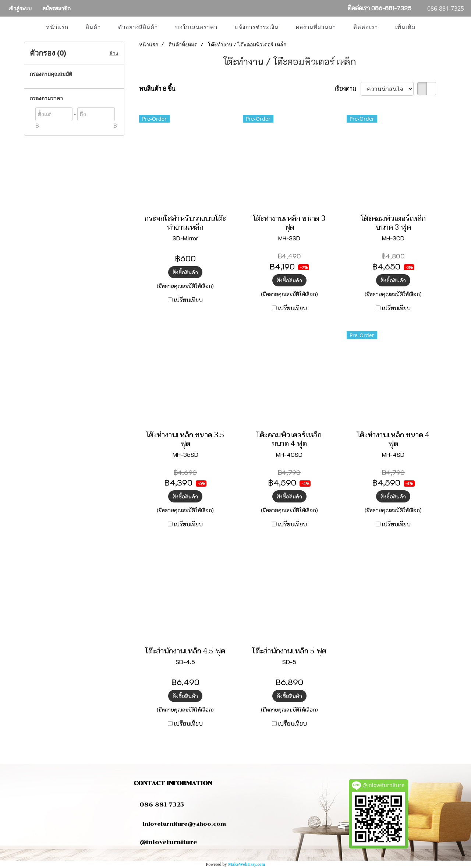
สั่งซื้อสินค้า (185, 272)
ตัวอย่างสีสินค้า (138, 27)
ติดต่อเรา (366, 27)
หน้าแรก (57, 27)
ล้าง (114, 53)
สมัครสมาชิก (56, 8)
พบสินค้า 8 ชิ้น (157, 89)
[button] (431, 27)
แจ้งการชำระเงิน (257, 27)
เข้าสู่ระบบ (20, 8)
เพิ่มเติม (406, 27)
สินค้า (93, 27)
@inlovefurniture (169, 842)
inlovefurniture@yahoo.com (181, 824)
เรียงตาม (348, 89)
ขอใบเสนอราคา (196, 27)
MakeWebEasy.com (247, 864)
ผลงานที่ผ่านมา (316, 27)
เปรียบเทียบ (188, 300)
